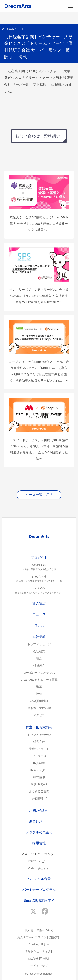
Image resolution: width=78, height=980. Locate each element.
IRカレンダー (39, 770)
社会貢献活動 (39, 701)
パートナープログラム (39, 890)
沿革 (39, 687)
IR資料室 (39, 763)
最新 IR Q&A (39, 784)
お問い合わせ (39, 811)
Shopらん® (39, 579)
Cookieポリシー (39, 944)
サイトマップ (39, 966)
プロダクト (39, 557)
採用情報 (39, 843)
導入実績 (39, 604)
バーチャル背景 (39, 879)
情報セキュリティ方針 (39, 951)
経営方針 (39, 742)
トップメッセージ (39, 644)
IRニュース (39, 756)
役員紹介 (39, 665)
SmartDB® (39, 567)
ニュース (39, 614)
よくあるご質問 (39, 791)
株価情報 (39, 798)
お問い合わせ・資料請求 (38, 136)
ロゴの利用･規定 (39, 959)
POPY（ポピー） (39, 861)
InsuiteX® (39, 591)
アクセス (39, 715)
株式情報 (39, 777)
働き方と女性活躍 (39, 708)
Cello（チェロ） (39, 868)
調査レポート (39, 821)
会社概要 (39, 651)
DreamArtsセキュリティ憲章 (39, 680)
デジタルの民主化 (39, 832)
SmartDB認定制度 (39, 901)
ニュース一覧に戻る (37, 495)
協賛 (39, 694)
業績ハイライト (39, 749)
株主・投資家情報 (39, 727)
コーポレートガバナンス (39, 673)
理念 (39, 658)
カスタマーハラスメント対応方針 (39, 937)
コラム (39, 625)
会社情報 (39, 637)
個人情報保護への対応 (39, 930)
